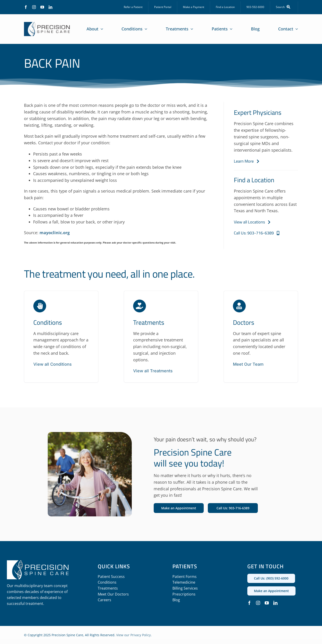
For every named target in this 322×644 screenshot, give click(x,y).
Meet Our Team (248, 364)
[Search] (284, 7)
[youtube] (42, 7)
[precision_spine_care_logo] (47, 24)
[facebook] (26, 7)
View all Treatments (153, 371)
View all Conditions (53, 364)
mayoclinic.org (55, 233)
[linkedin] (50, 7)
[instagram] (34, 7)
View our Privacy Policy (133, 635)
